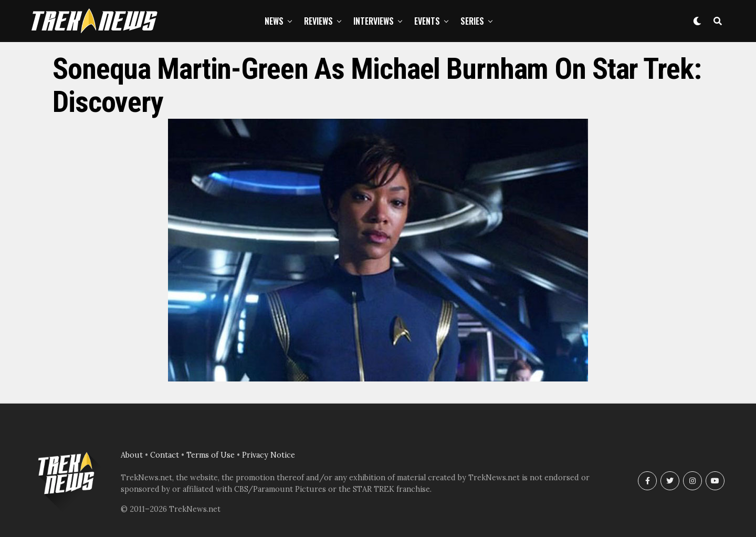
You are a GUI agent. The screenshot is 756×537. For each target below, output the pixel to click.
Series (472, 21)
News (274, 21)
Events (427, 21)
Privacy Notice (269, 455)
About (132, 455)
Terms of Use (211, 455)
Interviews (374, 21)
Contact (165, 455)
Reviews (318, 21)
